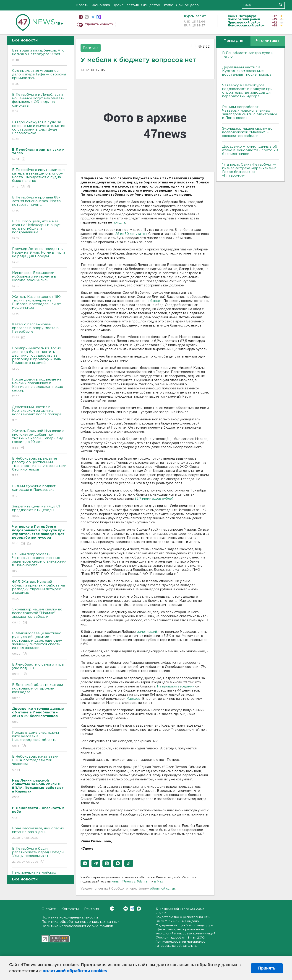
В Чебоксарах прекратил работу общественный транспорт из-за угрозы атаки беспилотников (39, 467)
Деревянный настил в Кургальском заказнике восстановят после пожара (39, 414)
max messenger (99, 17)
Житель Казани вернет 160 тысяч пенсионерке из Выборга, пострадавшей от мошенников (39, 305)
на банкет (154, 301)
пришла (119, 223)
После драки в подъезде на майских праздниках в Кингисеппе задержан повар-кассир (39, 388)
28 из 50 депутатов (131, 234)
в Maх (159, 882)
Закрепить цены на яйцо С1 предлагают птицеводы (39, 511)
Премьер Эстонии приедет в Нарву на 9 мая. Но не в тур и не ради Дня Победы (39, 256)
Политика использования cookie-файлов (77, 926)
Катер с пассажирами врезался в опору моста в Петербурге (39, 331)
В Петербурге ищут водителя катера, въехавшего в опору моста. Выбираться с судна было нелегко (39, 179)
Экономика (100, 5)
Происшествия (126, 5)
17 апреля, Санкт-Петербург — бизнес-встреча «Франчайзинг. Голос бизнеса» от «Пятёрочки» (249, 170)
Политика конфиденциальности (70, 917)
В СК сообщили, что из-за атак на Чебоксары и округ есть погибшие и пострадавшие (39, 230)
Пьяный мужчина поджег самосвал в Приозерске (39, 491)
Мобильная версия (81, 17)
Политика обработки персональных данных (81, 922)
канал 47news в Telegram (131, 882)
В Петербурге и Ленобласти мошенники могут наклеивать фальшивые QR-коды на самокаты (39, 103)
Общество (151, 5)
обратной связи (162, 889)
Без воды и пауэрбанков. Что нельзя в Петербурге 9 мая (39, 55)
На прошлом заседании (176, 687)
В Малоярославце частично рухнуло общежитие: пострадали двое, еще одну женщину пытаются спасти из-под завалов (39, 644)
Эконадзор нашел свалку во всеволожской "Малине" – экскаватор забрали (39, 616)
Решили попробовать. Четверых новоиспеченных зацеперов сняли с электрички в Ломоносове (39, 563)
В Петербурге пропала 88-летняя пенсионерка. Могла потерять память (39, 204)
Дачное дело (187, 5)
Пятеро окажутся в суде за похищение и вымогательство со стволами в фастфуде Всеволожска (39, 131)
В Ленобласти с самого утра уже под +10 (39, 670)
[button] (85, 863)
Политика (91, 48)
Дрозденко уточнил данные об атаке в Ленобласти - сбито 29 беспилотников (250, 150)
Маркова (133, 699)
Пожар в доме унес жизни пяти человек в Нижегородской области (39, 740)
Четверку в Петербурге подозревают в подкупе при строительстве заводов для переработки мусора (247, 91)
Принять (267, 968)
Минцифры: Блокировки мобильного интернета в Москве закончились (39, 280)
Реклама (92, 909)
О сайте (49, 909)
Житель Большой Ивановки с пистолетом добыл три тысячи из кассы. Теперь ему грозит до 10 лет (39, 440)
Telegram (132, 909)
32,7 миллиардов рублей (154, 499)
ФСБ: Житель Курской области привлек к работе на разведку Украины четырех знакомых (39, 590)
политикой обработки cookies (75, 971)
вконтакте (87, 17)
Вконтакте (112, 909)
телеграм (93, 17)
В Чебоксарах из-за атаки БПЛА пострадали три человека (39, 763)
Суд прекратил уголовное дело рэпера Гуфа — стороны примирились (39, 78)
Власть (82, 5)
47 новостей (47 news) (177, 909)
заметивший (147, 632)
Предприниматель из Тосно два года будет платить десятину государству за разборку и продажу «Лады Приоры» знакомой (39, 359)
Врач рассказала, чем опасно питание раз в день (39, 833)
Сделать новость (99, 24)
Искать (281, 5)
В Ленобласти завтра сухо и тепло (248, 55)
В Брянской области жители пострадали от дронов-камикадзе (39, 692)
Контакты (70, 909)
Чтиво (168, 5)
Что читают (268, 41)
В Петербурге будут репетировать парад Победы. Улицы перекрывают (39, 855)
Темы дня (233, 41)
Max (139, 909)
